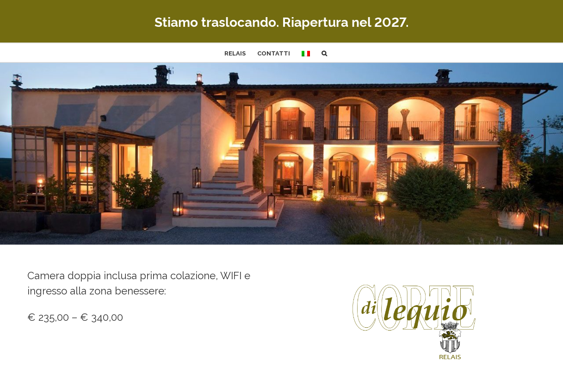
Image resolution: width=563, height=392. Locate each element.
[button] (324, 53)
